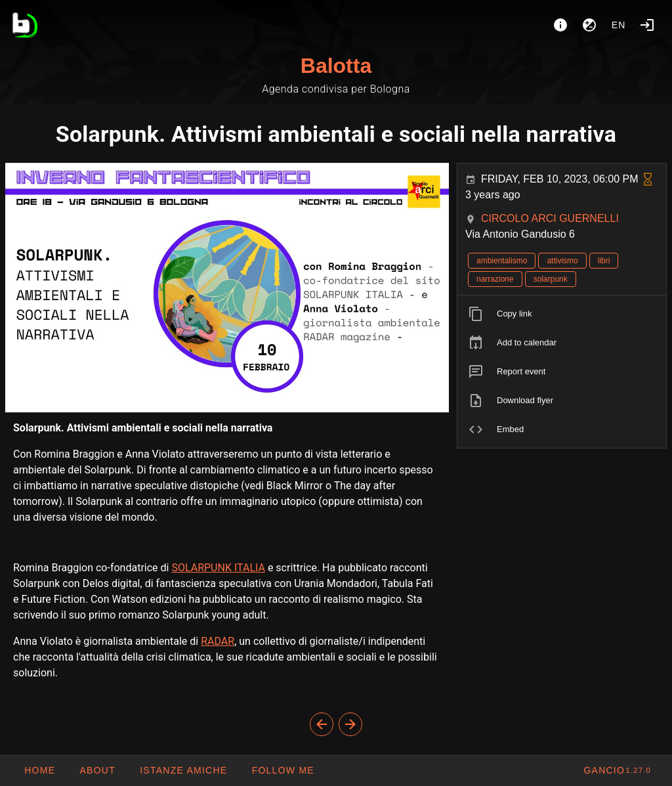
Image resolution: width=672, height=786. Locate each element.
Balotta (336, 66)
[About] (560, 25)
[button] (183, 770)
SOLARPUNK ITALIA (218, 568)
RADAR (218, 641)
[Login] (647, 25)
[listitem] (562, 314)
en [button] (619, 25)
